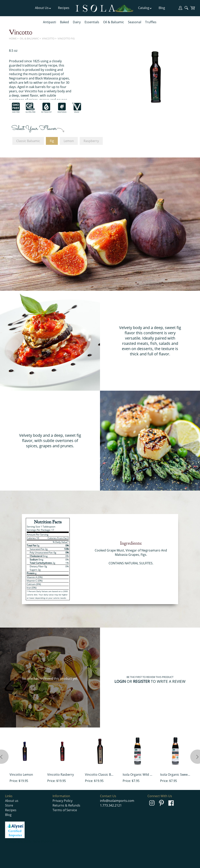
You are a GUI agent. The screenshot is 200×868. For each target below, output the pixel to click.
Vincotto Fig (66, 38)
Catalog (145, 8)
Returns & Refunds (66, 805)
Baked (64, 22)
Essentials (92, 22)
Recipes (64, 8)
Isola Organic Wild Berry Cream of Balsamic (138, 775)
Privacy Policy (62, 801)
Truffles (151, 22)
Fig (52, 141)
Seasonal (135, 22)
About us (12, 801)
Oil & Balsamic (114, 22)
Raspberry (91, 141)
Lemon (69, 141)
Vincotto (48, 38)
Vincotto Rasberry (61, 775)
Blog (162, 8)
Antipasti (50, 22)
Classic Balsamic (28, 141)
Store (9, 805)
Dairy (77, 22)
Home (13, 38)
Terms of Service (65, 810)
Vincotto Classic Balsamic (100, 775)
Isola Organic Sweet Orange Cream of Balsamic (175, 775)
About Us (43, 8)
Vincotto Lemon (21, 775)
